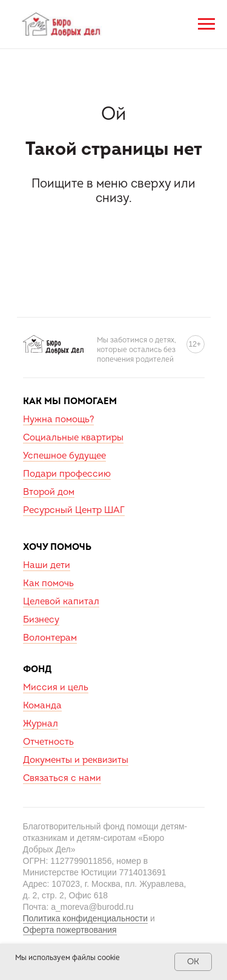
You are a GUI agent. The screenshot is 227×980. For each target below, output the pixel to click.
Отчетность (48, 742)
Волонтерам (50, 638)
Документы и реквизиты (76, 760)
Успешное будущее (64, 456)
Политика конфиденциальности (86, 918)
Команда (42, 706)
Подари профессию (67, 474)
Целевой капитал (61, 602)
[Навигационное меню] (206, 24)
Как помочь (48, 583)
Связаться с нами (62, 778)
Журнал (41, 724)
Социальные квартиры (73, 438)
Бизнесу (41, 620)
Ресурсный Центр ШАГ (74, 510)
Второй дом (49, 492)
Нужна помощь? (58, 420)
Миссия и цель (56, 688)
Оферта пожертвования (70, 930)
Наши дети (47, 565)
